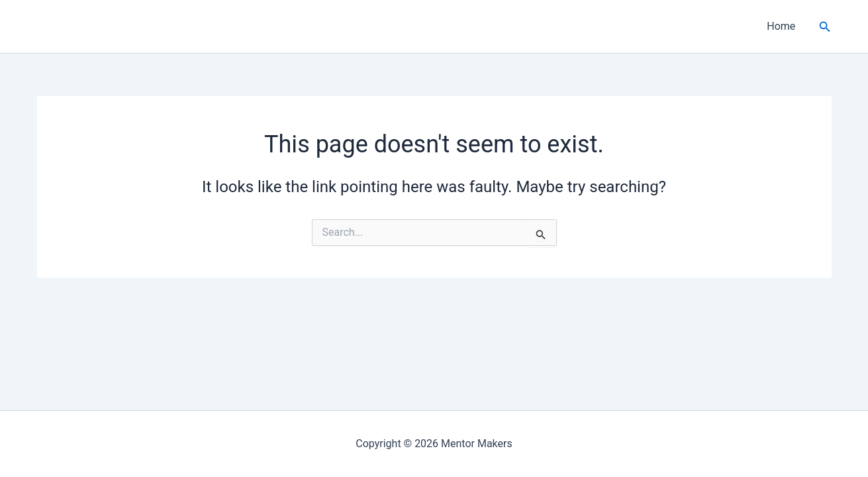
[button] (825, 27)
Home (781, 26)
